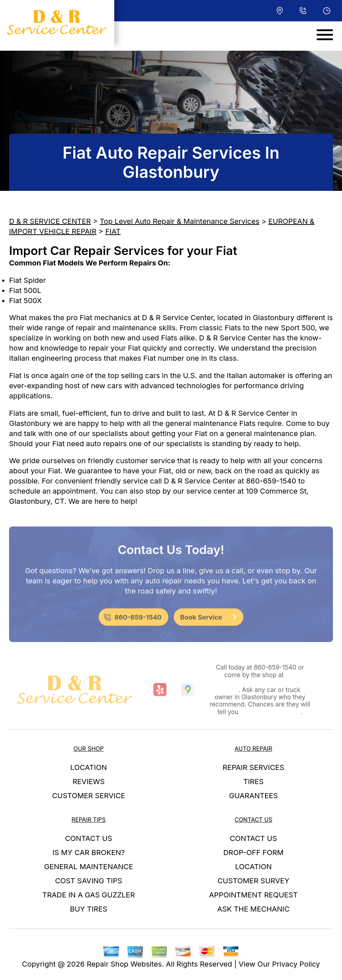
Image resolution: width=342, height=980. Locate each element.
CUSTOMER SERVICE (88, 796)
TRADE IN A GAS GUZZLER (89, 895)
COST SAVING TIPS (89, 881)
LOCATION (89, 767)
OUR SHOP (88, 749)
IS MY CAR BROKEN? (88, 853)
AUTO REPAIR (254, 749)
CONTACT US (88, 838)
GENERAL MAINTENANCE (89, 867)
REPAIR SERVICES (254, 767)
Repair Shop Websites (124, 964)
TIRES (254, 782)
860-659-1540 (271, 481)
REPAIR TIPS (88, 820)
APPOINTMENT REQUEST (254, 895)
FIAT (113, 231)
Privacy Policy (296, 964)
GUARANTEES (253, 796)
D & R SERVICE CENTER (50, 221)
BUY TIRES (89, 909)
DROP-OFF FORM (254, 853)
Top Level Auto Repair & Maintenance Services (180, 221)
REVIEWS (89, 782)
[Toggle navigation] (325, 35)
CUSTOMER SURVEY (254, 881)
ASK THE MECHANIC (254, 909)
